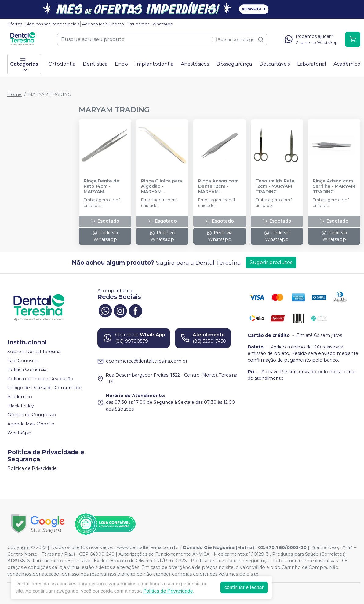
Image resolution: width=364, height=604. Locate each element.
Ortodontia (62, 64)
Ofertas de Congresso (32, 415)
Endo (121, 64)
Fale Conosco (22, 361)
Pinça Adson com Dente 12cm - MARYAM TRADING (218, 186)
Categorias (24, 64)
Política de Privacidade (32, 468)
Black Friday (21, 406)
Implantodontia (154, 64)
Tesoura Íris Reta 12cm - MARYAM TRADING (275, 186)
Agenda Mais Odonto (103, 24)
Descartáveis (275, 64)
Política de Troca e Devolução (40, 379)
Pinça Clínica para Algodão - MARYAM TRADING (162, 186)
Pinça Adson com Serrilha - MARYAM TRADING (334, 186)
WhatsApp (163, 24)
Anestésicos (195, 64)
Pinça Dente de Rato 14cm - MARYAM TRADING (102, 186)
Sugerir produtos (271, 262)
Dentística (95, 64)
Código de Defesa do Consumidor (45, 388)
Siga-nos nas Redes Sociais (52, 24)
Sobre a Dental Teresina (34, 352)
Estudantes (138, 24)
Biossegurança (234, 64)
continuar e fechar (244, 587)
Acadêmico (347, 64)
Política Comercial (27, 370)
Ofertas (15, 24)
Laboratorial (312, 64)
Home (15, 94)
